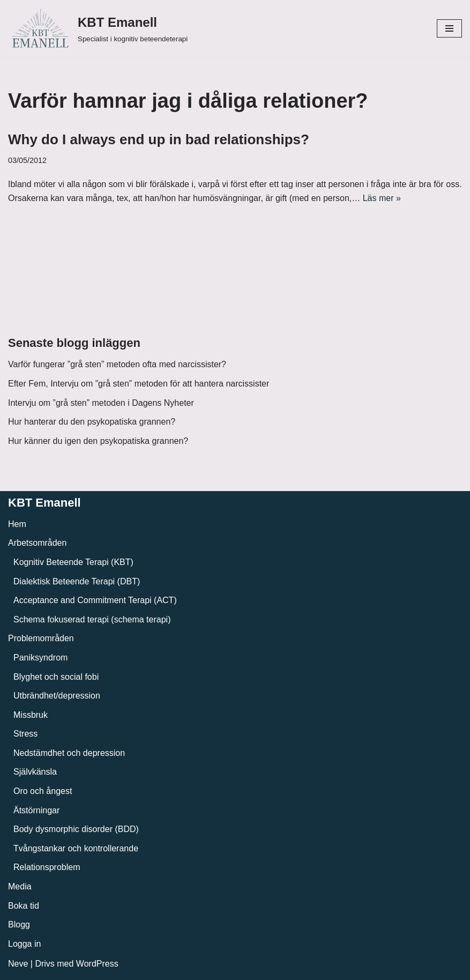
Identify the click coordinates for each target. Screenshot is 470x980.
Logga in (24, 944)
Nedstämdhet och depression (69, 753)
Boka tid (24, 906)
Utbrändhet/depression (57, 696)
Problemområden (41, 638)
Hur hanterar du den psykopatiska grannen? (92, 422)
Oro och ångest (43, 791)
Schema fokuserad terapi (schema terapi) (92, 619)
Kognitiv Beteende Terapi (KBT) (73, 562)
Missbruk (31, 715)
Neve (18, 964)
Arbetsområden (37, 543)
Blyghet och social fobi (56, 677)
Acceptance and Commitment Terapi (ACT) (95, 600)
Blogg (19, 925)
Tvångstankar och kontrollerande (76, 848)
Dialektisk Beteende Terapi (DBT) (77, 581)
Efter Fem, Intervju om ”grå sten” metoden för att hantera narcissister (139, 384)
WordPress (97, 964)
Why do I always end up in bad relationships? (159, 139)
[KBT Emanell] (98, 28)
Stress (25, 734)
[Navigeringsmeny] (449, 28)
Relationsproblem (47, 867)
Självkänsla (35, 772)
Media (20, 886)
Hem (17, 524)
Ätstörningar (36, 810)
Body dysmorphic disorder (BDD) (76, 829)
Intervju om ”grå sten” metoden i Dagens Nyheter (101, 403)
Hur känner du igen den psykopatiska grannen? (98, 441)
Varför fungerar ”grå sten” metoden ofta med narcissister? (117, 364)
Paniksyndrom (40, 658)
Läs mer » (382, 198)
